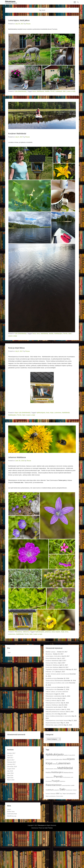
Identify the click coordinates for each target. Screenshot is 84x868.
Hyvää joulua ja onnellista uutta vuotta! (57, 683)
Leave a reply (71, 91)
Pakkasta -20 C (50, 672)
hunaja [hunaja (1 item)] (70, 755)
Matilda (47, 91)
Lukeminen (58, 413)
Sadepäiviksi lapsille (52, 707)
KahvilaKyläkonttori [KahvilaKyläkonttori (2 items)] (57, 759)
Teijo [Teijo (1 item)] (61, 794)
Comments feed (12, 814)
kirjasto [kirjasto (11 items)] (71, 759)
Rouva (28, 24)
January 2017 (11, 764)
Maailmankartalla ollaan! (53, 723)
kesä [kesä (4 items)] (65, 759)
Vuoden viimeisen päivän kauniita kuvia (57, 674)
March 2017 (11, 760)
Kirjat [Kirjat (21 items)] (49, 763)
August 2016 (11, 769)
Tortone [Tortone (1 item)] (58, 796)
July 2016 (10, 771)
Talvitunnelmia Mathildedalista (55, 681)
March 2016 (11, 780)
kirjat (16, 413)
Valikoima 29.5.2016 (52, 714)
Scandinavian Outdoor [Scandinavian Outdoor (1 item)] (71, 790)
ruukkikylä (59, 91)
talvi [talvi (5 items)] (58, 793)
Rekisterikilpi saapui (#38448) (55, 725)
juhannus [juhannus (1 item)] (48, 759)
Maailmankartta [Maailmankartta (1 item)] (49, 769)
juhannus (48, 632)
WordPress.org (12, 816)
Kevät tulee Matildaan (52, 667)
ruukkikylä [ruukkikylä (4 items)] (50, 790)
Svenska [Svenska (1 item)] (48, 794)
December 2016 (12, 767)
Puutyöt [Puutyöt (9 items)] (56, 781)
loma (38, 334)
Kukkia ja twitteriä (51, 701)
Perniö (52, 91)
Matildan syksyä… (51, 652)
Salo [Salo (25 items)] (62, 789)
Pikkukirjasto (10, 2)
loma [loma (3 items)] (54, 764)
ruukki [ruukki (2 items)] (72, 785)
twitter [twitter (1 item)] (62, 796)
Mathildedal (40, 91)
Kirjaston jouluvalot (51, 687)
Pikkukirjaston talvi (51, 689)
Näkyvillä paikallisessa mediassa (55, 712)
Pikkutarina (18, 632)
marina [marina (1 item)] (55, 769)
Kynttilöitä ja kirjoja (51, 678)
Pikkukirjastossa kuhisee (53, 703)
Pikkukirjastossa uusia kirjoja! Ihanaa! (57, 720)
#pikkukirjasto (41, 413)
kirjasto (58, 632)
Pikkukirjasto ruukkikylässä (54, 696)
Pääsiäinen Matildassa (52, 665)
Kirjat (52, 413)
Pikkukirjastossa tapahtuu (53, 709)
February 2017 (12, 762)
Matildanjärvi (58, 334)
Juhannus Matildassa (17, 457)
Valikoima (26, 632)
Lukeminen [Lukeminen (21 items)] (63, 763)
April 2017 (10, 758)
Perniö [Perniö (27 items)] (58, 777)
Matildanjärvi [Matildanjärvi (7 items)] (57, 772)
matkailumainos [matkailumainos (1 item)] (49, 777)
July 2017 (10, 755)
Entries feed (11, 812)
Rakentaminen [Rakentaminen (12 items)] (54, 785)
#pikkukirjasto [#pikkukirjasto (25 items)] (55, 754)
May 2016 (10, 775)
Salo (64, 91)
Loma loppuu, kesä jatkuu (19, 20)
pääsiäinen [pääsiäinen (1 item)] (63, 781)
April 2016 (10, 778)
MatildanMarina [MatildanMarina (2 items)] (68, 773)
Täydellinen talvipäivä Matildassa (56, 669)
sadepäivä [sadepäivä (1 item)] (57, 790)
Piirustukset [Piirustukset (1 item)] (48, 781)
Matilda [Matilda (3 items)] (48, 772)
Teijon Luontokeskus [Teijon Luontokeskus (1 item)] (51, 796)
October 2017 (11, 753)
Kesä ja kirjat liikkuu (16, 348)
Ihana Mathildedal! (51, 658)
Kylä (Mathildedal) (20, 91)
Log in (9, 809)
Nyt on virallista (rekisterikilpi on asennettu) (58, 716)
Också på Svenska (51, 698)
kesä (34, 91)
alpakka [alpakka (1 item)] (66, 755)
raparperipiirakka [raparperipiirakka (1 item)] (66, 785)
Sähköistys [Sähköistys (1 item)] (53, 794)
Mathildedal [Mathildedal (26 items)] (65, 768)
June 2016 (10, 773)
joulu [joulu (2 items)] (73, 755)
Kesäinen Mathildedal (17, 134)
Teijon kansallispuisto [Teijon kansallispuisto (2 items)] (69, 794)
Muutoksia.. (49, 654)
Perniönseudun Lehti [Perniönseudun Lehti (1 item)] (68, 777)
